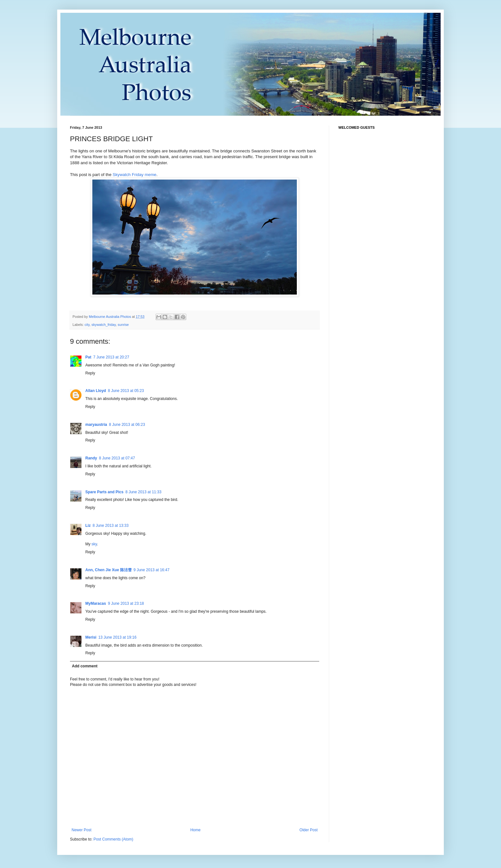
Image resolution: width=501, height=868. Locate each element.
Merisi (91, 637)
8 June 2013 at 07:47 (117, 458)
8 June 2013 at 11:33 (143, 492)
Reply (90, 373)
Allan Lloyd (96, 391)
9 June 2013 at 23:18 (126, 603)
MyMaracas (96, 603)
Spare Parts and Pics (104, 492)
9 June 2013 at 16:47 (152, 570)
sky (94, 544)
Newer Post (81, 830)
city (87, 325)
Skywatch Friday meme (134, 175)
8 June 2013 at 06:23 (127, 425)
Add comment (85, 666)
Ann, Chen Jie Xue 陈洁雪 (108, 570)
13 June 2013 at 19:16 (117, 637)
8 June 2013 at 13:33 (111, 526)
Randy (91, 458)
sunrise (123, 325)
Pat (88, 357)
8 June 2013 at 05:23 (126, 391)
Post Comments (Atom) (113, 839)
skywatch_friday (104, 325)
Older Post (308, 830)
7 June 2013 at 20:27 (111, 357)
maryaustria (96, 425)
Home (196, 830)
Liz (88, 526)
